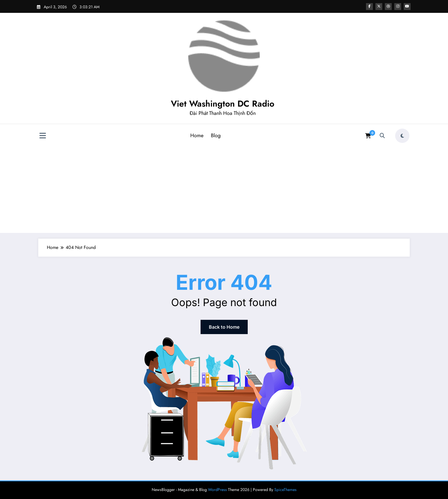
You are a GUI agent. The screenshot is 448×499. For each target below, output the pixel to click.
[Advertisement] (224, 188)
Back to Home (224, 327)
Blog (216, 135)
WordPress (217, 490)
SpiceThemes (285, 490)
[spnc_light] (402, 136)
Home (197, 135)
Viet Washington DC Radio (223, 104)
